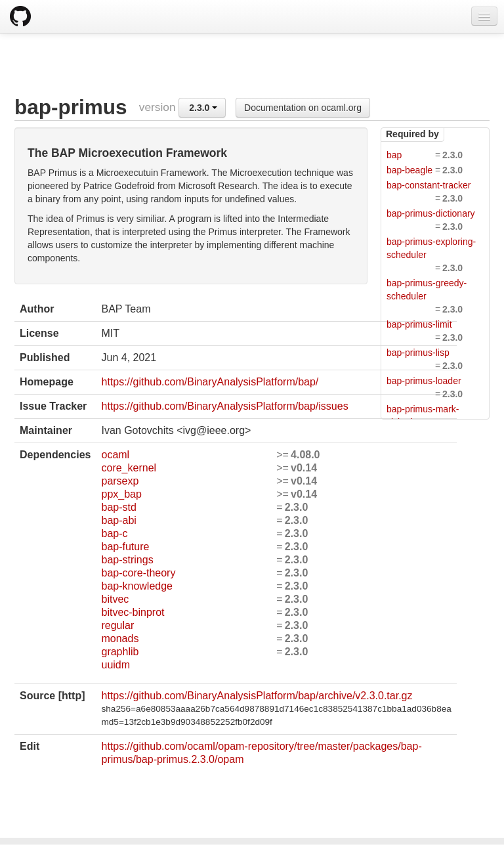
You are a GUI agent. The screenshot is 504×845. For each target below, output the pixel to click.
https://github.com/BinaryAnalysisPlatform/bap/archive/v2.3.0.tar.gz (257, 696)
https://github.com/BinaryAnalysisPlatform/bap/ (210, 382)
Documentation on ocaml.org (303, 108)
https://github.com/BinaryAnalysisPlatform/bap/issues (224, 406)
